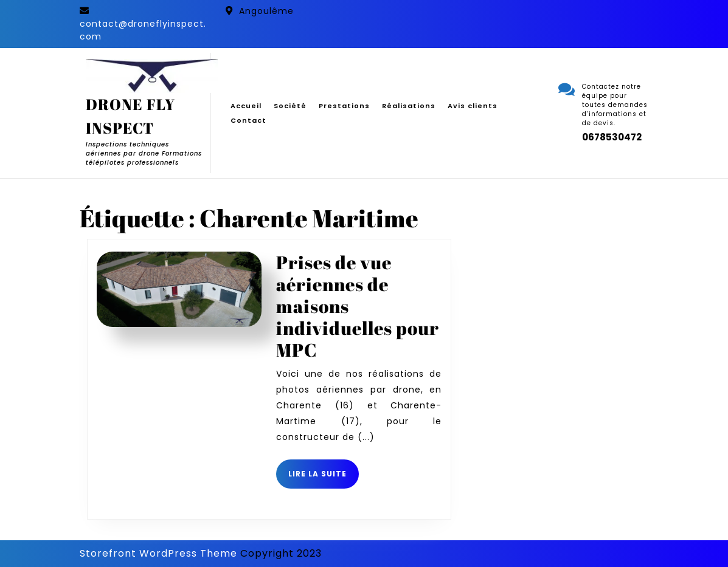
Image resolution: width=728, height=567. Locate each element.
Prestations (344, 106)
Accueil (246, 106)
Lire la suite (324, 478)
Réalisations (409, 106)
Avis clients (473, 106)
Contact (248, 120)
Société (290, 106)
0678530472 (612, 137)
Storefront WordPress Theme (158, 553)
